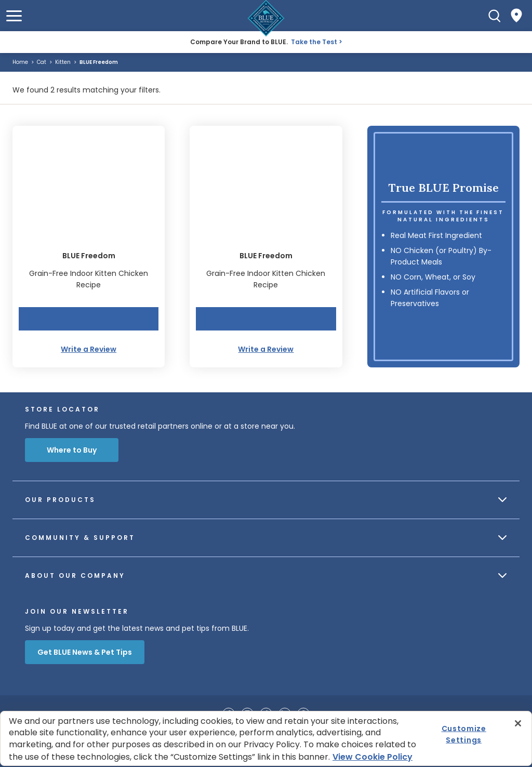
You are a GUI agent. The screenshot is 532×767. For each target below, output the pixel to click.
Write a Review (89, 349)
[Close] (518, 723)
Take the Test (314, 42)
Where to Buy (72, 450)
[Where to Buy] (516, 16)
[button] (14, 16)
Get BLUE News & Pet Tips (85, 652)
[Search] (495, 16)
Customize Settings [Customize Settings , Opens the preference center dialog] (464, 734)
